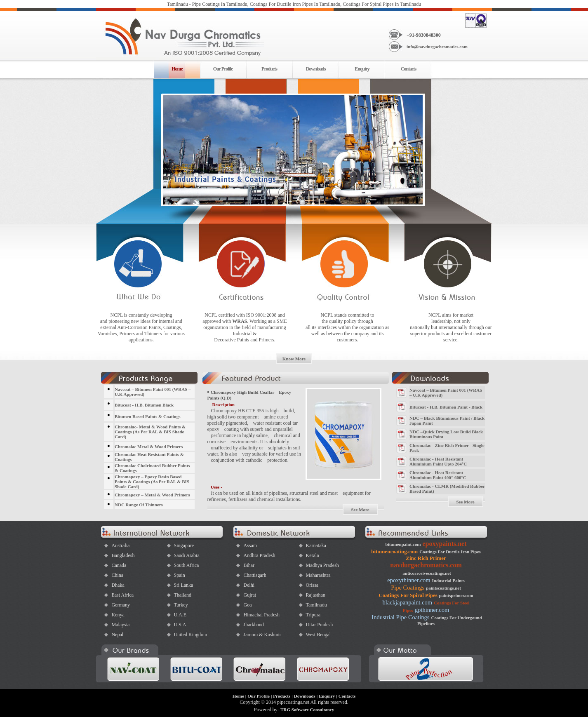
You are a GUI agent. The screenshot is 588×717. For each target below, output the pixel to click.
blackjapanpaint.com (407, 602)
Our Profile (223, 69)
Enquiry (362, 69)
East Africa (122, 595)
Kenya (118, 615)
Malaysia (120, 625)
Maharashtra (318, 575)
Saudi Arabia (186, 555)
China (117, 575)
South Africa (186, 565)
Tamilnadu (316, 605)
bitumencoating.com (394, 551)
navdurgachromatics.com (426, 565)
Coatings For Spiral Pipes (408, 595)
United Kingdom (190, 635)
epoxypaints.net (444, 544)
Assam (250, 545)
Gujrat (250, 595)
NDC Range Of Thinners (139, 505)
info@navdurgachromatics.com (437, 47)
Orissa (312, 585)
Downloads (316, 69)
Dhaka (118, 585)
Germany (121, 605)
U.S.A (180, 625)
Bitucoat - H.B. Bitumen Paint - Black (446, 407)
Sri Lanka (183, 585)
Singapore (184, 545)
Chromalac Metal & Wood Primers (149, 447)
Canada (119, 565)
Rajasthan (315, 595)
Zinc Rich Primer (426, 558)
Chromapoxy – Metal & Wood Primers (152, 495)
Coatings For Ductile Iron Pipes (450, 552)
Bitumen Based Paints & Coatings (148, 416)
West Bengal (318, 635)
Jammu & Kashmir (262, 635)
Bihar (249, 565)
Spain (179, 575)
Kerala (312, 555)
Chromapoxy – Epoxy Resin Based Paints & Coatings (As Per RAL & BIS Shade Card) (152, 482)
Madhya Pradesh (322, 565)
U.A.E (180, 615)
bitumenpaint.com (403, 544)
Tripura (313, 615)
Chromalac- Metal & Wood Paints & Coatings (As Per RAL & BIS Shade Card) (150, 432)
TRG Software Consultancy (307, 710)
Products (269, 69)
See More (360, 510)
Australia (120, 545)
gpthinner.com (432, 610)
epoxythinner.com (409, 580)
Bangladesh (123, 555)
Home (238, 696)
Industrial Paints (448, 581)
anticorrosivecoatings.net (427, 573)
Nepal (117, 635)
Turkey (181, 605)
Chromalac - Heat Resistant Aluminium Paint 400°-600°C (438, 475)
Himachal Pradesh (261, 615)
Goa (247, 605)
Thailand (182, 595)
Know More (294, 359)
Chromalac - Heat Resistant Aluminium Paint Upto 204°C (438, 461)
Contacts (408, 69)
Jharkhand (253, 625)
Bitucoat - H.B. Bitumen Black (144, 405)
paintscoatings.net (443, 588)
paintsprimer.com (456, 595)
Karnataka (316, 545)
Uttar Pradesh (319, 625)
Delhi (249, 585)
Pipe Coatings (408, 588)
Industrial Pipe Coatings (400, 617)
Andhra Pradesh (259, 555)
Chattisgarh (255, 575)
